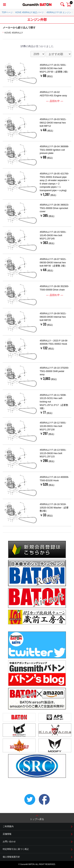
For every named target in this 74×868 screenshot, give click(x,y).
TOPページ (7, 12)
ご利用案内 (8, 826)
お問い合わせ (9, 842)
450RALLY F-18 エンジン (59, 12)
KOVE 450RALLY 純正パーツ (30, 12)
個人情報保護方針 (11, 857)
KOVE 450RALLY (14, 33)
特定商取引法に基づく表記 (16, 849)
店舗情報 (7, 834)
